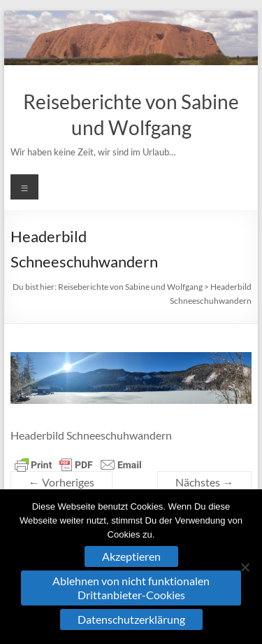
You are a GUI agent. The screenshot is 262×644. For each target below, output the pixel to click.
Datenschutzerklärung (131, 619)
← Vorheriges (61, 482)
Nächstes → (204, 482)
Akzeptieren (131, 556)
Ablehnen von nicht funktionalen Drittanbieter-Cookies (131, 588)
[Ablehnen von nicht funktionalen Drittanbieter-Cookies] (245, 567)
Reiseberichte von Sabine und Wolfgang (130, 287)
